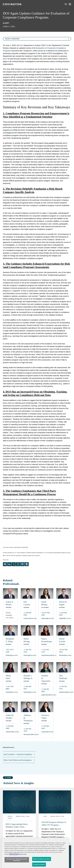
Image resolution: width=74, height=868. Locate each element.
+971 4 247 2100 (10, 651)
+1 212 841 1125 (45, 651)
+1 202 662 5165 (45, 727)
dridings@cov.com (28, 692)
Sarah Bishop (44, 603)
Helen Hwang (27, 640)
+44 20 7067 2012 (63, 651)
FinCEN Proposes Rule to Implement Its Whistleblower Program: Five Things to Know (19, 832)
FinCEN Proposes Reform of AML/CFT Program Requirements (54, 798)
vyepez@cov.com (46, 732)
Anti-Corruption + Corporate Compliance (18, 754)
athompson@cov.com (28, 734)
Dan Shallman (63, 677)
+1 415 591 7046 (28, 730)
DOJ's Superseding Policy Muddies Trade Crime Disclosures (17, 800)
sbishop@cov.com (46, 618)
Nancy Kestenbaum (46, 640)
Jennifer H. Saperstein (46, 678)
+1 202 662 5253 (28, 614)
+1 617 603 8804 (10, 688)
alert (5, 59)
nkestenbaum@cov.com (46, 655)
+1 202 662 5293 (63, 614)
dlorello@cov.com (64, 655)
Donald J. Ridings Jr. (28, 677)
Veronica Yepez (45, 717)
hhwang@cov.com (28, 655)
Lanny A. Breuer (10, 603)
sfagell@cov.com (64, 618)
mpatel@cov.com (10, 692)
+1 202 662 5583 (10, 727)
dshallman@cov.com (64, 692)
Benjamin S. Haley (10, 640)
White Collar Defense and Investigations (17, 760)
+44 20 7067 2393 (46, 614)
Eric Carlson (27, 603)
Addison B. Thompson (28, 718)
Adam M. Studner (10, 717)
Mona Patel (8, 677)
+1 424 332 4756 (28, 651)
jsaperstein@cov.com (46, 695)
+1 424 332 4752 (63, 688)
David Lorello (62, 640)
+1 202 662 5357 (28, 688)
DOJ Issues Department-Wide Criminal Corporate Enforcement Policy (54, 832)
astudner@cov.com (10, 732)
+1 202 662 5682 (45, 690)
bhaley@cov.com (10, 655)
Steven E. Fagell (63, 603)
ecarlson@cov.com (28, 618)
